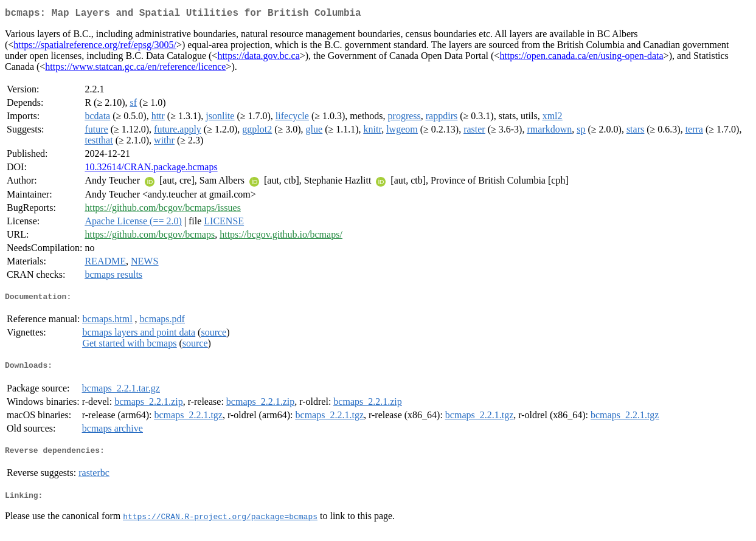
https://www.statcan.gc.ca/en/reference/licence (135, 69)
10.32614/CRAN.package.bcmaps (151, 169)
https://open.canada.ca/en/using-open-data (581, 58)
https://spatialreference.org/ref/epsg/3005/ (95, 47)
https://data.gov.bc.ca (258, 58)
